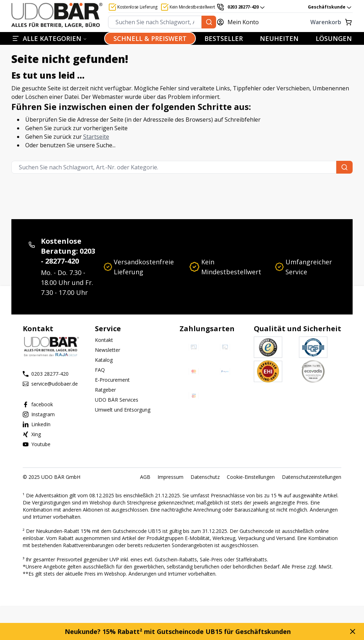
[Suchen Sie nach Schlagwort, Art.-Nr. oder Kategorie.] (209, 22)
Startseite (96, 137)
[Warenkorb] (310, 22)
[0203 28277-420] (241, 7)
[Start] (57, 15)
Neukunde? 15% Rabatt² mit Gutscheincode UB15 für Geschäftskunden (178, 631)
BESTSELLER (224, 38)
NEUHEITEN (279, 38)
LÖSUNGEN (334, 38)
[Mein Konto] (242, 22)
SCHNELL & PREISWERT (150, 38)
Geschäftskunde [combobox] (330, 7)
